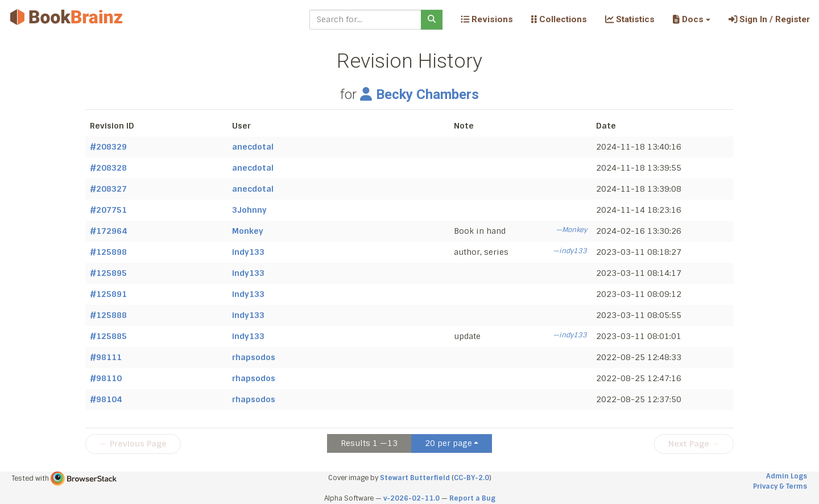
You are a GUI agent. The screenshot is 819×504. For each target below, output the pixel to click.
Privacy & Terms (780, 486)
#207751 (108, 210)
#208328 (108, 168)
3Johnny (249, 210)
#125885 (108, 336)
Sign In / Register (769, 19)
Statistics (630, 19)
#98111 (106, 357)
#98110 (106, 378)
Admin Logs (787, 476)
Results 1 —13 (369, 443)
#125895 (108, 273)
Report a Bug (472, 498)
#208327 (108, 189)
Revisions (487, 19)
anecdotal (253, 147)
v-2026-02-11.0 (411, 498)
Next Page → (694, 444)
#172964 (108, 231)
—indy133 (570, 251)
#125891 (108, 294)
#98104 (106, 399)
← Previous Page (133, 444)
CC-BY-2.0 (471, 478)
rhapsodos (254, 357)
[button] (691, 19)
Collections (559, 19)
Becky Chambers (419, 94)
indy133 (248, 252)
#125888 (108, 315)
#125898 (108, 252)
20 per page (448, 443)
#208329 (108, 147)
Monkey (248, 231)
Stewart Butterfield (415, 478)
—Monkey (571, 230)
